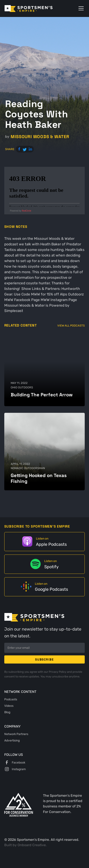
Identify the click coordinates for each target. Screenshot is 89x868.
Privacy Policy (58, 672)
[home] (35, 8)
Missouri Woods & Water (40, 137)
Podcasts (11, 699)
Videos (9, 706)
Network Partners (16, 734)
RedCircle (27, 211)
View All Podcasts (71, 326)
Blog (7, 712)
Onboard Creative (32, 845)
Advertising (12, 740)
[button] (80, 8)
